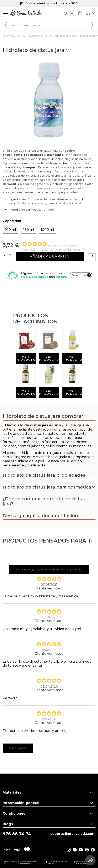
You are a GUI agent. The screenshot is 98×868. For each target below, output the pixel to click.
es (90, 14)
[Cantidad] (8, 257)
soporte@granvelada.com (73, 834)
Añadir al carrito (50, 256)
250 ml (28, 230)
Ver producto (26, 358)
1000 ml (47, 230)
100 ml (11, 230)
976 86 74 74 (17, 834)
